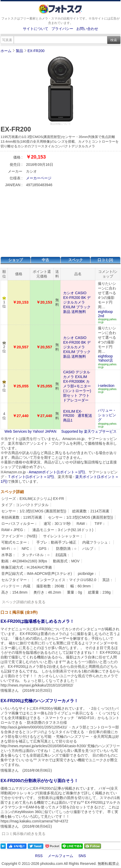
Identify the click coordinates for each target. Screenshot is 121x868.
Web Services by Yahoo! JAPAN (30, 431)
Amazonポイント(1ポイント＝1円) (57, 472)
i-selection (106, 386)
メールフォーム (60, 856)
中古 (45, 260)
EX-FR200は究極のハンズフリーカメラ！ (39, 701)
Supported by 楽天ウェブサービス (89, 431)
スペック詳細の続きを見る (24, 602)
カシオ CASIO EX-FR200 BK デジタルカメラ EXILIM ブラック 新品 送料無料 (77, 302)
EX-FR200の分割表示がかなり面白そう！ (39, 781)
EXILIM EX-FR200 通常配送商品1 (78, 416)
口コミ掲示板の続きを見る (24, 834)
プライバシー (62, 29)
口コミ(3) (105, 260)
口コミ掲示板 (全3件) (19, 612)
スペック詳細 (12, 492)
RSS (39, 856)
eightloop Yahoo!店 (105, 358)
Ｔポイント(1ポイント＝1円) (31, 477)
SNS (82, 856)
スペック (76, 260)
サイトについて (36, 29)
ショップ (16, 260)
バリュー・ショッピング (107, 415)
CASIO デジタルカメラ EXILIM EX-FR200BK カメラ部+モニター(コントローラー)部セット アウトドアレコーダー (77, 386)
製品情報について (60, 124)
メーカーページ (39, 178)
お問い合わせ (87, 29)
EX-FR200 (36, 51)
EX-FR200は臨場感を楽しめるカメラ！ (37, 621)
